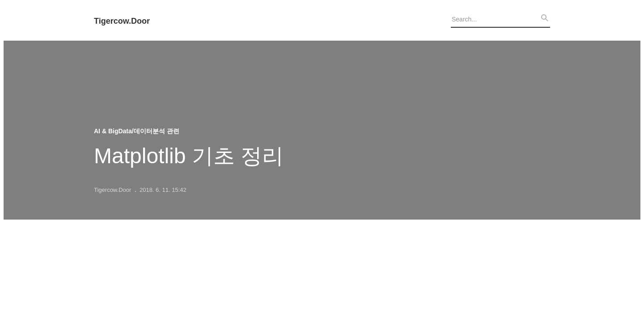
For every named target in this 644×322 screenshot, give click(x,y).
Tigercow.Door (122, 21)
